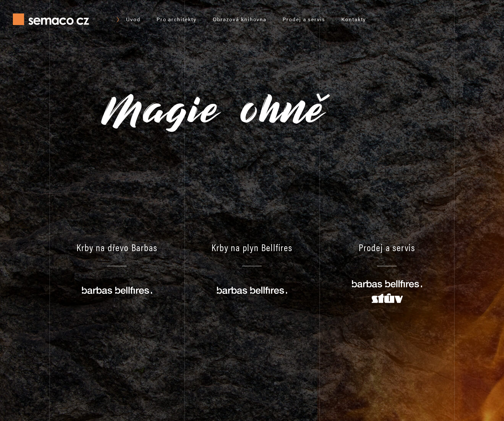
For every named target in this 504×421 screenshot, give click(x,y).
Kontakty (354, 19)
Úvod (133, 19)
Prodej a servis (304, 19)
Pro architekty (177, 19)
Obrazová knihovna (240, 19)
